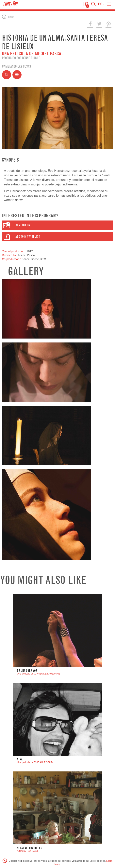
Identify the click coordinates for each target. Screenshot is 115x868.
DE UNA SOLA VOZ (27, 671)
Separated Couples (30, 848)
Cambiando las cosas (16, 66)
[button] (57, 225)
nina (20, 759)
